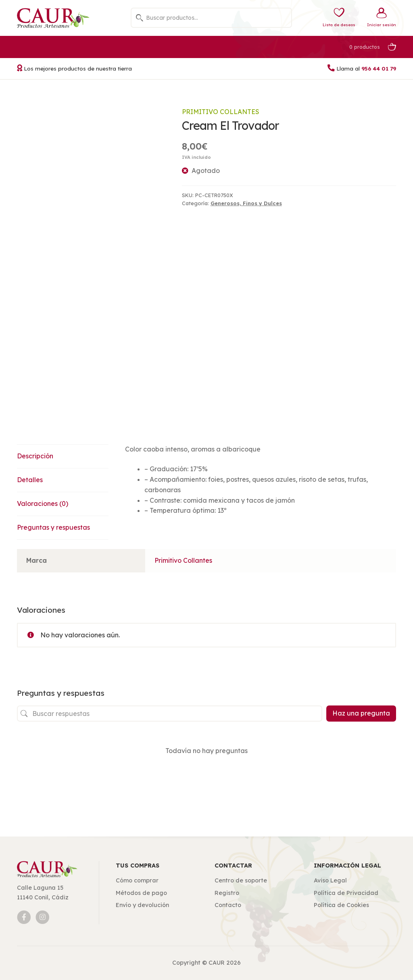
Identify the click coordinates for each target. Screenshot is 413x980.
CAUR (217, 963)
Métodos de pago (141, 893)
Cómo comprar (137, 880)
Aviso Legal (330, 880)
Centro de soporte (241, 880)
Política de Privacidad (346, 893)
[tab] (63, 457)
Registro (227, 893)
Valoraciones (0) (43, 504)
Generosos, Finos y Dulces (246, 203)
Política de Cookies (341, 905)
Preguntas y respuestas (53, 527)
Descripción (35, 456)
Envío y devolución (142, 905)
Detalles (30, 480)
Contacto (228, 905)
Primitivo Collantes (221, 112)
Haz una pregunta (361, 713)
